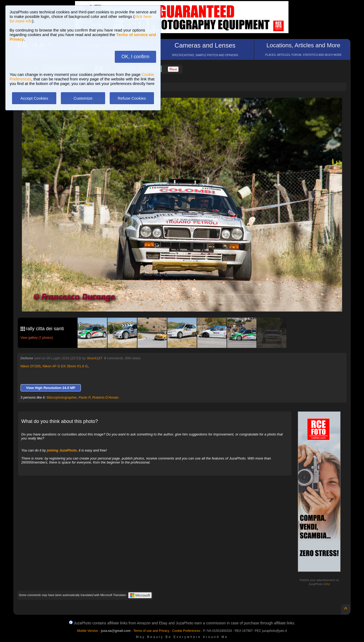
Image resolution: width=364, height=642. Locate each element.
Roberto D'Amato (105, 397)
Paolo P (84, 397)
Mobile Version (88, 631)
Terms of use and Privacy (151, 631)
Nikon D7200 (31, 366)
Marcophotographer (62, 397)
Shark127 (94, 358)
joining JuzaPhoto (62, 450)
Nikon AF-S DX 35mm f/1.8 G (65, 366)
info (327, 584)
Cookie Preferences (186, 631)
